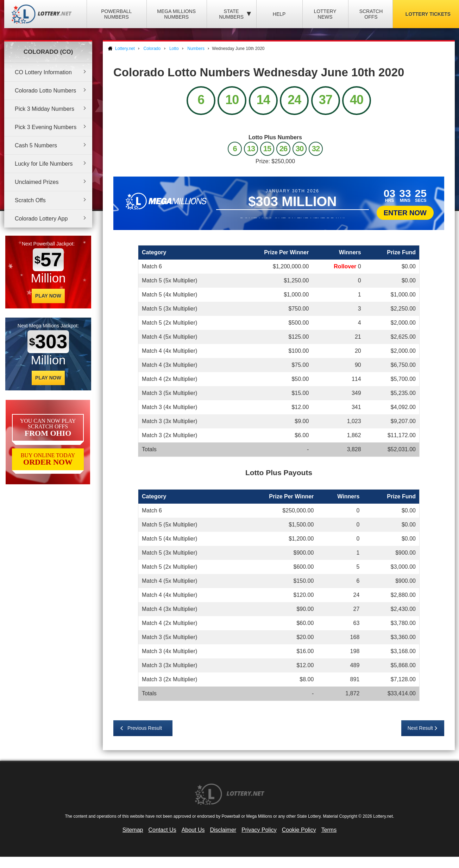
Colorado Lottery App (41, 219)
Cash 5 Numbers (36, 145)
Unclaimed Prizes (37, 182)
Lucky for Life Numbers (44, 164)
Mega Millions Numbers (176, 14)
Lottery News (325, 14)
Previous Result (145, 728)
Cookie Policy (299, 830)
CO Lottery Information (43, 72)
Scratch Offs (371, 14)
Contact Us (162, 830)
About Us (193, 830)
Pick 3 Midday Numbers (45, 109)
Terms (329, 830)
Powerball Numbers (116, 14)
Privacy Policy (259, 830)
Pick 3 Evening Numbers (46, 127)
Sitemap (133, 830)
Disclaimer (223, 830)
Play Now (48, 296)
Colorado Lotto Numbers (45, 91)
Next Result (420, 728)
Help (279, 14)
